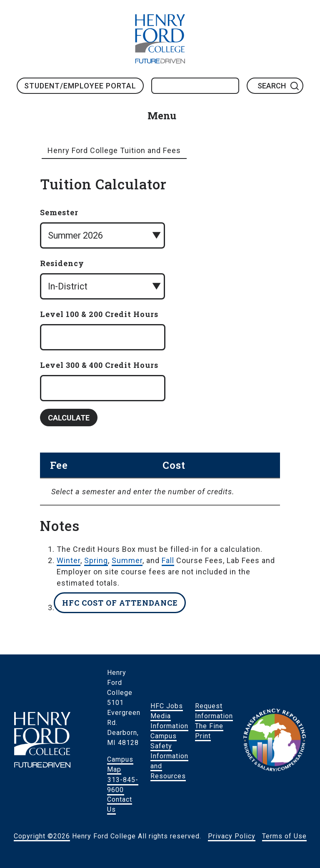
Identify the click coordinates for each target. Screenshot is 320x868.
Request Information (214, 711)
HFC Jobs (167, 706)
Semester (59, 212)
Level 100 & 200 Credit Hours (99, 314)
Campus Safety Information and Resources (169, 756)
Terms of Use (284, 836)
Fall (168, 560)
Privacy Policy (232, 836)
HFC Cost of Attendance (120, 603)
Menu (162, 116)
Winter (69, 560)
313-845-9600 (123, 784)
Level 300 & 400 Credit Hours (99, 365)
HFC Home (160, 39)
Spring (96, 560)
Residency (62, 263)
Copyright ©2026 (42, 836)
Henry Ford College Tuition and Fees (114, 150)
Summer (127, 560)
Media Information (169, 721)
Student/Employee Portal (80, 86)
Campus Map (120, 764)
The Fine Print (209, 731)
